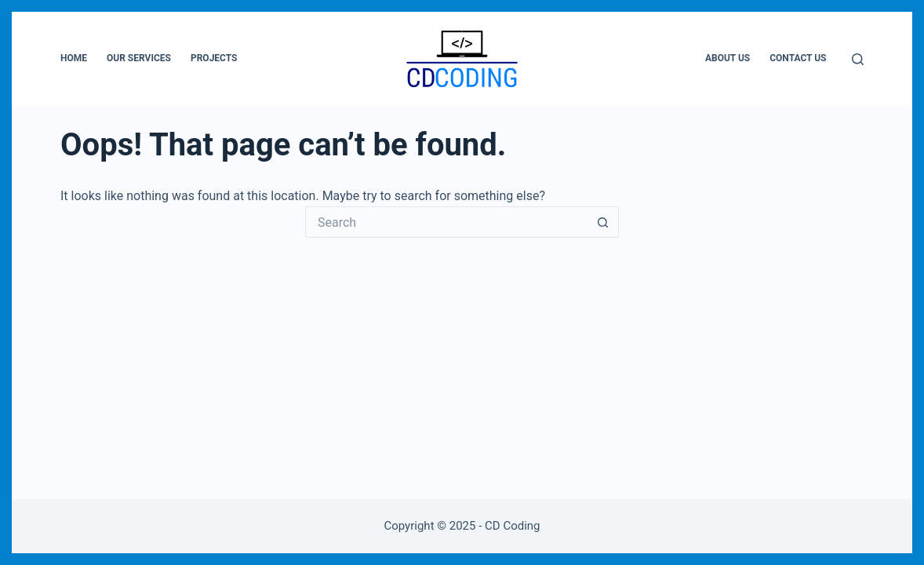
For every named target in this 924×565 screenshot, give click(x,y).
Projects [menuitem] (214, 58)
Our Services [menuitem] (139, 58)
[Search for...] (446, 222)
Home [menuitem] (74, 58)
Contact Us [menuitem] (798, 58)
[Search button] (603, 222)
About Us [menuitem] (728, 58)
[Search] (858, 59)
